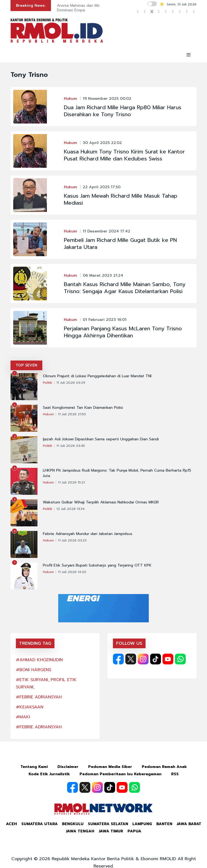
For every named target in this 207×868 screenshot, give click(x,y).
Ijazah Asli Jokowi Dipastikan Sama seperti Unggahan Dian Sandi (101, 439)
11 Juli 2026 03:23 (72, 540)
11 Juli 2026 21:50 (72, 414)
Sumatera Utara (39, 824)
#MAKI (23, 717)
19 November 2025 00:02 (107, 99)
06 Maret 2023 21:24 (103, 275)
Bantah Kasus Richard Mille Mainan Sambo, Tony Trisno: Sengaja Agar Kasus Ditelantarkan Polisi (125, 288)
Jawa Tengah (80, 831)
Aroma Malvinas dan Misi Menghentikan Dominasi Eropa (92, 8)
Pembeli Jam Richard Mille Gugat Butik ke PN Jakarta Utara (120, 243)
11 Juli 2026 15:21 (71, 482)
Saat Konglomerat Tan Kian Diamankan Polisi (83, 408)
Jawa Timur (111, 831)
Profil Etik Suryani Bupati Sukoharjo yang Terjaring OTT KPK (97, 565)
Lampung (142, 824)
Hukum (70, 99)
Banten (164, 824)
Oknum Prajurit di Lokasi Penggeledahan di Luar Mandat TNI (97, 376)
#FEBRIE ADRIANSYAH (39, 697)
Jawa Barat (189, 824)
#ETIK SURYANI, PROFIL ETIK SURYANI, (46, 683)
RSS (175, 774)
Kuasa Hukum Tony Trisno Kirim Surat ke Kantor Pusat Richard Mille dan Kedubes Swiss (124, 155)
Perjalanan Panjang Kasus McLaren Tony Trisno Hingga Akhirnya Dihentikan (123, 332)
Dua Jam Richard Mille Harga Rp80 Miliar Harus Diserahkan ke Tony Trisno (123, 111)
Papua (134, 831)
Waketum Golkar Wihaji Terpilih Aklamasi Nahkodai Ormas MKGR (101, 502)
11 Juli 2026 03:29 (71, 383)
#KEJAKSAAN (30, 707)
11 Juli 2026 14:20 (72, 572)
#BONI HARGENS (34, 670)
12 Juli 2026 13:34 (70, 509)
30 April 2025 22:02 (102, 143)
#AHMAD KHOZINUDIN (39, 660)
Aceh (11, 824)
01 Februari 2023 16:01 (105, 320)
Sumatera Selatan (108, 824)
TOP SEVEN (26, 365)
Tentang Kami (34, 767)
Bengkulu (73, 824)
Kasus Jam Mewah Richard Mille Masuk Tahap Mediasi (121, 199)
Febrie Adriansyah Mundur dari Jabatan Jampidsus (88, 534)
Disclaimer (68, 767)
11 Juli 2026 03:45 (71, 446)
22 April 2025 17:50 (102, 187)
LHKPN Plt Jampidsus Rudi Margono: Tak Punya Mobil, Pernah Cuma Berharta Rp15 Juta (117, 473)
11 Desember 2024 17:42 (106, 231)
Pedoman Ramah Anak (164, 767)
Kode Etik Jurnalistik (49, 774)
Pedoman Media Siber (110, 767)
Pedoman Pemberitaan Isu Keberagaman (120, 774)
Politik (48, 383)
